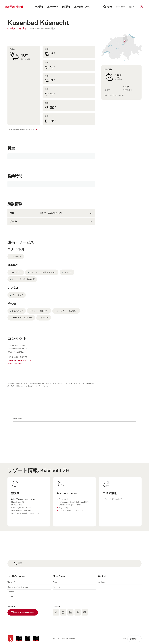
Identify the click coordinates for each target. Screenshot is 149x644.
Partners (56, 587)
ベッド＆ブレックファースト (71, 510)
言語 (131, 7)
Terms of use (13, 582)
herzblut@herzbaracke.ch (22, 510)
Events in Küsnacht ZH (114, 499)
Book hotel (63, 499)
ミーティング (120, 7)
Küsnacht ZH (55, 470)
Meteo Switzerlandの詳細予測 (23, 129)
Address (102, 582)
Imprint (10, 597)
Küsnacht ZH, (34, 28)
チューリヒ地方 (48, 28)
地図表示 (121, 48)
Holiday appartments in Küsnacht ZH (74, 502)
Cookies (11, 592)
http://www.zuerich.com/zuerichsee (26, 513)
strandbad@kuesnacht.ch (21, 360)
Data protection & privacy (18, 587)
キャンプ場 (63, 508)
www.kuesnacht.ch (17, 363)
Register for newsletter (25, 611)
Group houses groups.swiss (70, 505)
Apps (55, 582)
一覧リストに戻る (17, 28)
